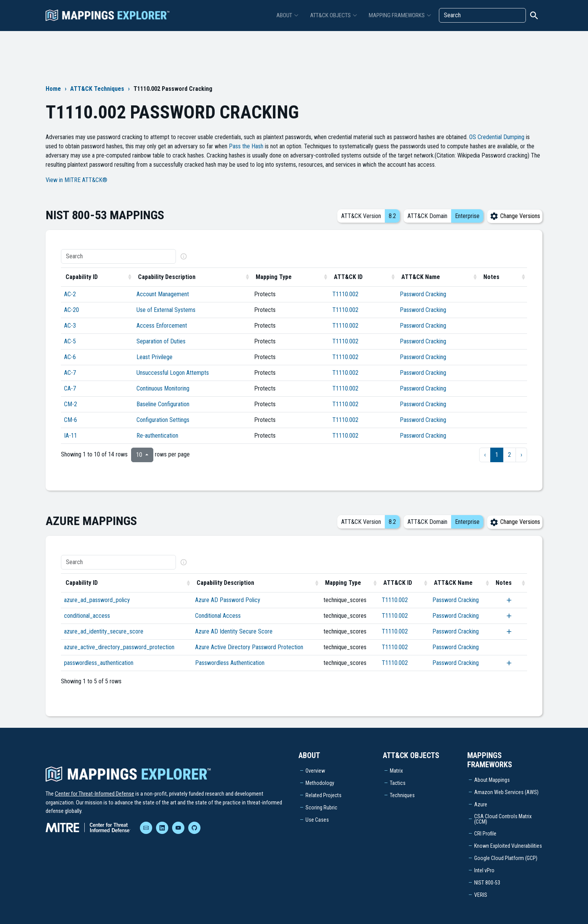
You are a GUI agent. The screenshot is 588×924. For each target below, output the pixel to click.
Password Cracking (423, 294)
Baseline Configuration (163, 404)
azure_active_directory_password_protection (119, 647)
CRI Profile (485, 834)
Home (53, 89)
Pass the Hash (246, 146)
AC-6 (70, 357)
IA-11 (71, 436)
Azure (481, 804)
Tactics (398, 783)
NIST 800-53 (487, 883)
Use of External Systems (166, 310)
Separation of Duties (161, 341)
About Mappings (492, 780)
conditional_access (87, 616)
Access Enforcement (162, 326)
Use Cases (317, 820)
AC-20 (71, 310)
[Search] (482, 15)
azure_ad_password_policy (97, 600)
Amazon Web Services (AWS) (506, 792)
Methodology (320, 783)
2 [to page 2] (509, 455)
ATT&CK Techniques (97, 89)
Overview (315, 771)
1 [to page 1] (497, 455)
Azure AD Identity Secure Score (234, 631)
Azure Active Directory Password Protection (249, 647)
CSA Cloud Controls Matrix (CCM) (503, 819)
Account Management (163, 294)
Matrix (396, 771)
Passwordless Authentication (230, 663)
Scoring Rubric (321, 807)
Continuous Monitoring (163, 388)
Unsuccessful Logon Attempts (173, 373)
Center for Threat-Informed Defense (94, 794)
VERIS (481, 895)
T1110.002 (345, 294)
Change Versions (515, 216)
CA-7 (70, 388)
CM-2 (71, 404)
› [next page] (521, 455)
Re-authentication (157, 436)
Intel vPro (484, 870)
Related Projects (324, 795)
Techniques (402, 795)
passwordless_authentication (99, 663)
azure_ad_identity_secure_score (104, 631)
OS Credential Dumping (497, 137)
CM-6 (71, 420)
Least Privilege (154, 357)
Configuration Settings (163, 420)
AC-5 (70, 341)
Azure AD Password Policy (228, 600)
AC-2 (70, 294)
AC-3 (70, 326)
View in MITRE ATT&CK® (76, 180)
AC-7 (70, 373)
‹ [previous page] (485, 455)
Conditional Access (218, 616)
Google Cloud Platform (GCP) (506, 858)
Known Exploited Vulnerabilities (508, 846)
